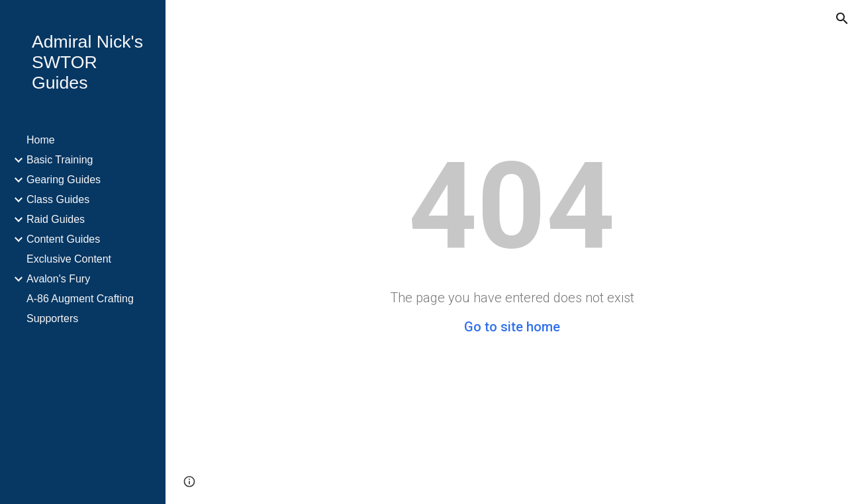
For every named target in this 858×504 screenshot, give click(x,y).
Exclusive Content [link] (69, 259)
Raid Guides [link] (56, 219)
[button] (842, 19)
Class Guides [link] (58, 199)
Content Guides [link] (63, 239)
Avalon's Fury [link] (58, 279)
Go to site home (512, 327)
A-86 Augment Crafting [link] (80, 299)
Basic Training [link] (60, 160)
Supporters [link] (52, 318)
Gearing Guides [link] (64, 180)
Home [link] (41, 140)
